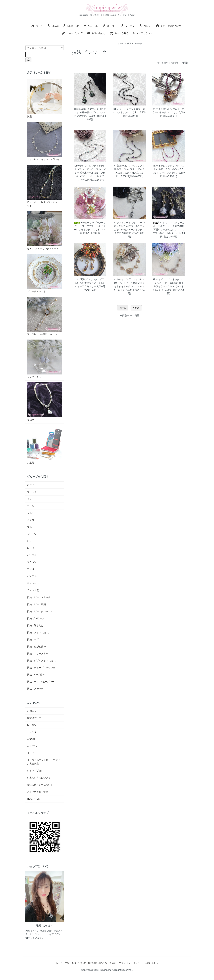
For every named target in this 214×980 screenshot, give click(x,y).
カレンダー (33, 732)
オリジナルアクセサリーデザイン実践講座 (43, 762)
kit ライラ (158, 109)
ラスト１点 (33, 590)
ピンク (31, 541)
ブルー (31, 527)
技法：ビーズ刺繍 (36, 604)
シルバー (32, 513)
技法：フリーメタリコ (39, 654)
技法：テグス (34, 639)
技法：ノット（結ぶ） (39, 632)
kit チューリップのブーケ (90, 223)
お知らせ (32, 711)
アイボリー (33, 569)
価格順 (175, 63)
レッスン (128, 26)
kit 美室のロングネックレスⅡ (129, 166)
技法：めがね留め (36, 646)
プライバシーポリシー (130, 963)
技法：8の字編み (36, 675)
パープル (32, 555)
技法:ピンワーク (135, 43)
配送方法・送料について (40, 785)
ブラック (32, 492)
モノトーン (33, 583)
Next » (136, 308)
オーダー (109, 26)
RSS (30, 799)
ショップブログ (72, 33)
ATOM (37, 799)
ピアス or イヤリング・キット (45, 230)
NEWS (53, 26)
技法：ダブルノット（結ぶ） (42, 661)
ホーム (37, 26)
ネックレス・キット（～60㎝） (45, 141)
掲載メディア (34, 718)
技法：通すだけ (35, 625)
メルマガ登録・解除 (38, 792)
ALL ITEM (91, 26)
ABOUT (145, 26)
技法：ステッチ (35, 689)
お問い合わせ (96, 33)
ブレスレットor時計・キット (45, 316)
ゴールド (32, 506)
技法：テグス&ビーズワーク (42, 682)
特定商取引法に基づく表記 (102, 963)
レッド (31, 548)
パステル (32, 576)
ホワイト (32, 485)
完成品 (45, 402)
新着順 (185, 63)
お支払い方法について (39, 778)
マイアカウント (143, 33)
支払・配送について (169, 26)
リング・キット (45, 359)
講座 (45, 98)
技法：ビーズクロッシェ (40, 611)
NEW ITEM (71, 26)
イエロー (32, 520)
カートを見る (119, 33)
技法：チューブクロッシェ (41, 668)
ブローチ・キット (45, 273)
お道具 (45, 445)
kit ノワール (120, 109)
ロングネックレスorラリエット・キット (45, 186)
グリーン (32, 534)
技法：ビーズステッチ (39, 597)
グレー (31, 499)
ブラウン (32, 562)
